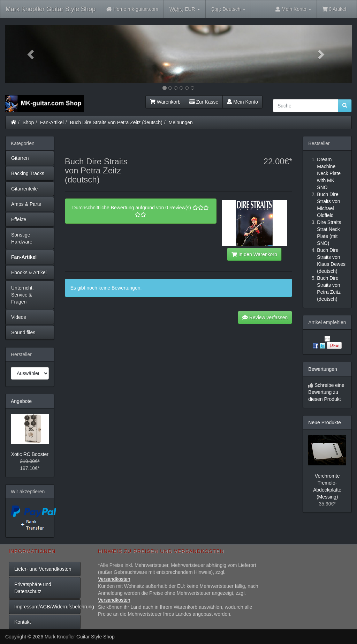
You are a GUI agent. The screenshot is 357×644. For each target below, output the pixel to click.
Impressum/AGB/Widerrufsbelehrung (47, 607)
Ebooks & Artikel (29, 272)
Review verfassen (265, 317)
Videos (19, 317)
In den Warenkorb (254, 254)
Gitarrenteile (24, 189)
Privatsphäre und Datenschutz (33, 588)
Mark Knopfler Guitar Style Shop (51, 9)
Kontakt (22, 622)
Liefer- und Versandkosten (43, 569)
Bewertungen (323, 369)
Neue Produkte (324, 422)
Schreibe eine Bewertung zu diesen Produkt (326, 392)
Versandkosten (114, 579)
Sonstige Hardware (22, 238)
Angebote (21, 401)
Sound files (23, 332)
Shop (28, 122)
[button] (31, 54)
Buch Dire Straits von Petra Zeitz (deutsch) (116, 122)
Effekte (19, 219)
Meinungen (181, 122)
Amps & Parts (26, 204)
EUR (185, 9)
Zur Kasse (204, 102)
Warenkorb (165, 102)
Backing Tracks (28, 173)
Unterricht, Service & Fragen (22, 295)
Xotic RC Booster (30, 454)
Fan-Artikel (52, 122)
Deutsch (228, 9)
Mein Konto (242, 102)
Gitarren (20, 158)
